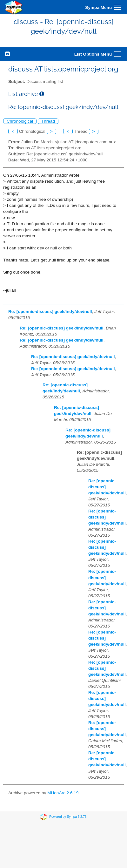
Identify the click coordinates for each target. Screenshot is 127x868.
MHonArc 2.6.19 (63, 793)
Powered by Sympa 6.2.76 (68, 817)
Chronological (20, 121)
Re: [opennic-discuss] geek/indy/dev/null (50, 312)
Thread (48, 121)
